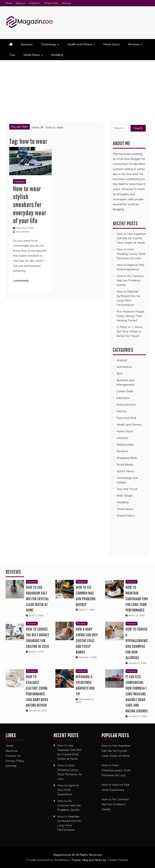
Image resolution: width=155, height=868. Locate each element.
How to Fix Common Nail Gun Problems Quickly (130, 280)
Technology (49, 44)
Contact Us (35, 3)
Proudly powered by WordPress (48, 860)
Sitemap (66, 3)
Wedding (57, 55)
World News (32, 55)
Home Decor (111, 44)
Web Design (125, 496)
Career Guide (125, 391)
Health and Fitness (80, 44)
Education (123, 398)
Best (120, 373)
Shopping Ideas (127, 458)
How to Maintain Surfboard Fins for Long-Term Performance (137, 599)
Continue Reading (21, 281)
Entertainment (126, 404)
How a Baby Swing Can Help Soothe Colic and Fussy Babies (87, 640)
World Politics (126, 516)
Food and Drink (126, 418)
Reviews (134, 44)
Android (122, 360)
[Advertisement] (77, 88)
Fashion (19, 181)
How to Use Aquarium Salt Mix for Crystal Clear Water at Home (131, 238)
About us (20, 3)
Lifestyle (122, 438)
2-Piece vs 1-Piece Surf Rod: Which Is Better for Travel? (129, 331)
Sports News (125, 471)
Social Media (125, 464)
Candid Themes (118, 860)
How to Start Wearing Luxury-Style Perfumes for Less (131, 254)
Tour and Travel (127, 489)
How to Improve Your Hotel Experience (68, 790)
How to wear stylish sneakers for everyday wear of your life (29, 205)
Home (9, 3)
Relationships (125, 444)
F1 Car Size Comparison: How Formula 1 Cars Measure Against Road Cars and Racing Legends (137, 694)
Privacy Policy (51, 3)
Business (27, 44)
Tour (12, 55)
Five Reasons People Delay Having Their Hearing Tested (130, 316)
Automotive (124, 367)
